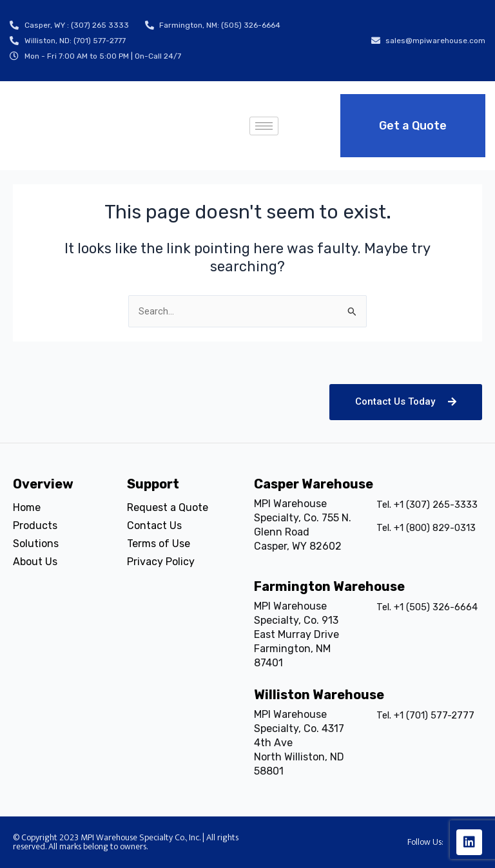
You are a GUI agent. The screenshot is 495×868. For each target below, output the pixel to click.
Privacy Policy (161, 562)
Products (35, 526)
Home (27, 507)
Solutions (36, 544)
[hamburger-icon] (264, 126)
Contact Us (154, 526)
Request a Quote (168, 507)
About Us (35, 562)
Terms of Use (159, 544)
